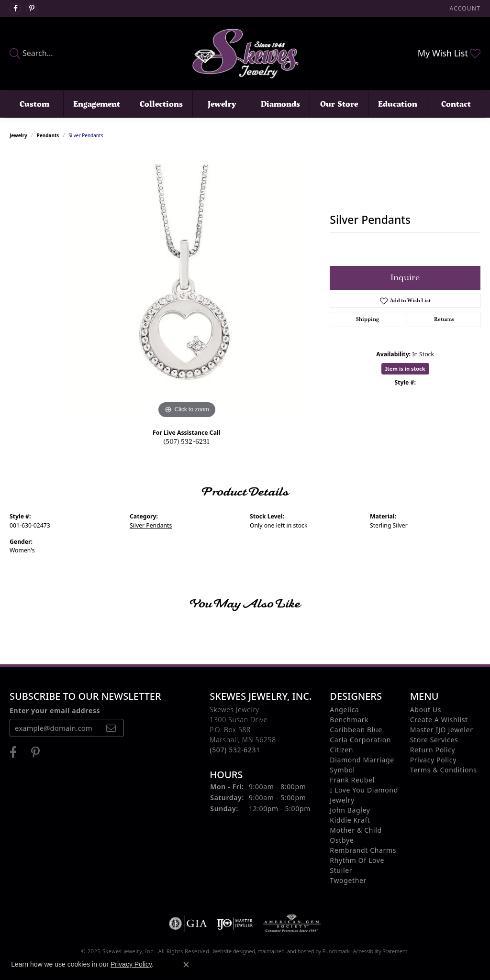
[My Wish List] (449, 53)
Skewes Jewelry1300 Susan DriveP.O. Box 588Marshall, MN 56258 (243, 730)
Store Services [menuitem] (434, 740)
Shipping (367, 319)
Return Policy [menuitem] (433, 750)
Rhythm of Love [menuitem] (357, 860)
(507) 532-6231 (186, 442)
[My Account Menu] (465, 8)
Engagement (97, 104)
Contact (456, 104)
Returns (444, 319)
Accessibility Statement (380, 951)
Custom (34, 104)
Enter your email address (55, 710)
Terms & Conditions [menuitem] (444, 770)
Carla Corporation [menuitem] (360, 740)
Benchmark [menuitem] (349, 720)
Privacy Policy (131, 964)
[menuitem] (188, 924)
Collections (161, 104)
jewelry (18, 135)
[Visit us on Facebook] (15, 9)
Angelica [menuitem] (344, 710)
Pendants (48, 135)
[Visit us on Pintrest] (32, 9)
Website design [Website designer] (231, 951)
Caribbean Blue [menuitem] (356, 730)
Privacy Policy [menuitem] (433, 760)
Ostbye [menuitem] (342, 840)
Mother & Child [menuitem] (356, 830)
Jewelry (222, 104)
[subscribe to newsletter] (111, 728)
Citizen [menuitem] (341, 750)
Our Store (339, 104)
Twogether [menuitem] (348, 880)
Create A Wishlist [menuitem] (439, 720)
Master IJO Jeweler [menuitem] (442, 730)
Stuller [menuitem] (341, 870)
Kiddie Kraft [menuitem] (350, 820)
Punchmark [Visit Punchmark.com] (336, 951)
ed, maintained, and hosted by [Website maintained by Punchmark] (286, 951)
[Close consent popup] (186, 965)
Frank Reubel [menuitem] (352, 780)
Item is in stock (405, 369)
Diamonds (280, 104)
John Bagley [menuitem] (350, 810)
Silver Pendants (151, 525)
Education (398, 104)
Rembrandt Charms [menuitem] (363, 850)
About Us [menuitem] (426, 710)
